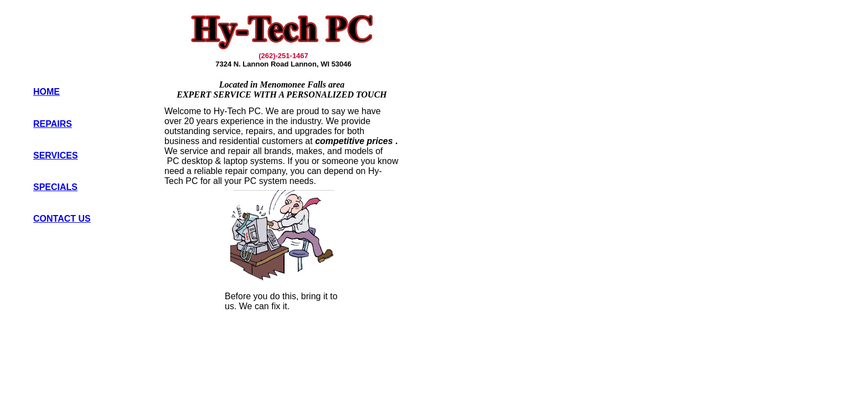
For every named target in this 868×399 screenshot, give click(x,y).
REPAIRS (53, 124)
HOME (46, 92)
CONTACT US (62, 219)
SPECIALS (55, 187)
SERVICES (56, 155)
